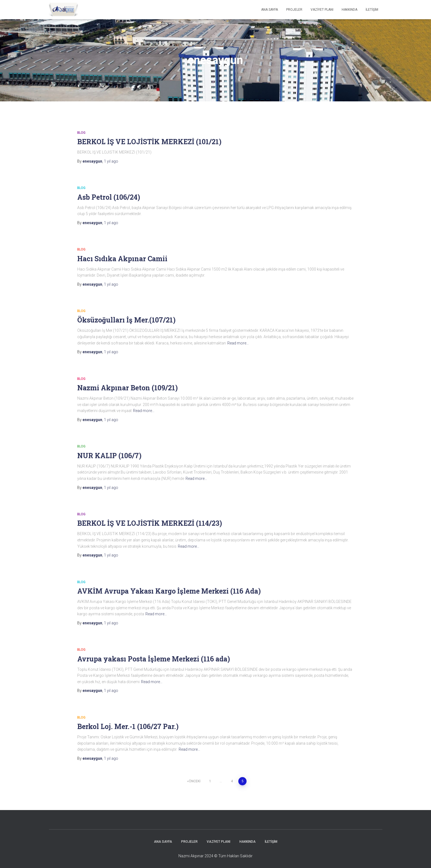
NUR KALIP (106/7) (109, 456)
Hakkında (350, 10)
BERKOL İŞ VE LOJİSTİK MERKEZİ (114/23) (150, 523)
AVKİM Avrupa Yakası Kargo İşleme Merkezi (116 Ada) (169, 591)
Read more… (238, 343)
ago (111, 161)
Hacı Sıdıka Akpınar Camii (122, 259)
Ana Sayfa (270, 10)
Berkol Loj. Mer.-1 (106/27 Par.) (128, 726)
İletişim (372, 10)
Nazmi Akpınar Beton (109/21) (128, 388)
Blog (81, 133)
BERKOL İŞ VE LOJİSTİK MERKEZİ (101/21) (149, 142)
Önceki (195, 781)
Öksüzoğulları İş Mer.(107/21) (126, 320)
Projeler (294, 10)
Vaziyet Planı (322, 10)
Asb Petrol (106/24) (109, 197)
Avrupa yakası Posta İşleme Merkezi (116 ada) (154, 659)
